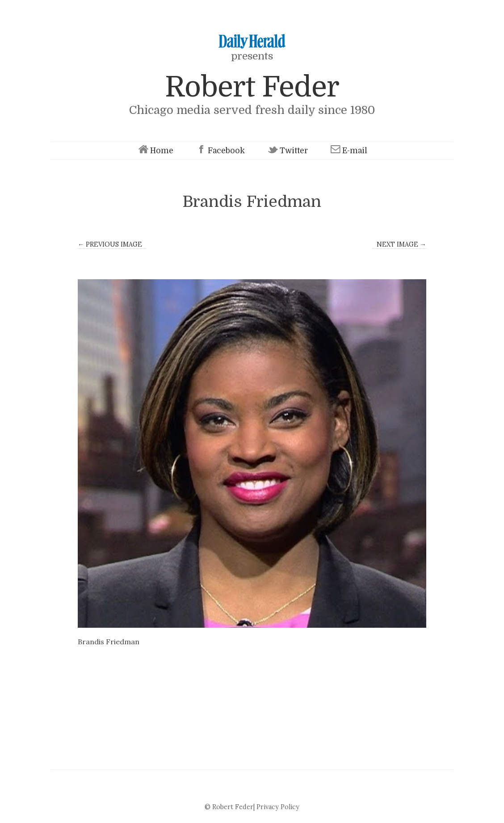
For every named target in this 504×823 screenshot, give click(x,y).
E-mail (348, 151)
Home (155, 151)
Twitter (287, 151)
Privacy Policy (278, 807)
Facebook (220, 151)
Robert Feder (252, 87)
